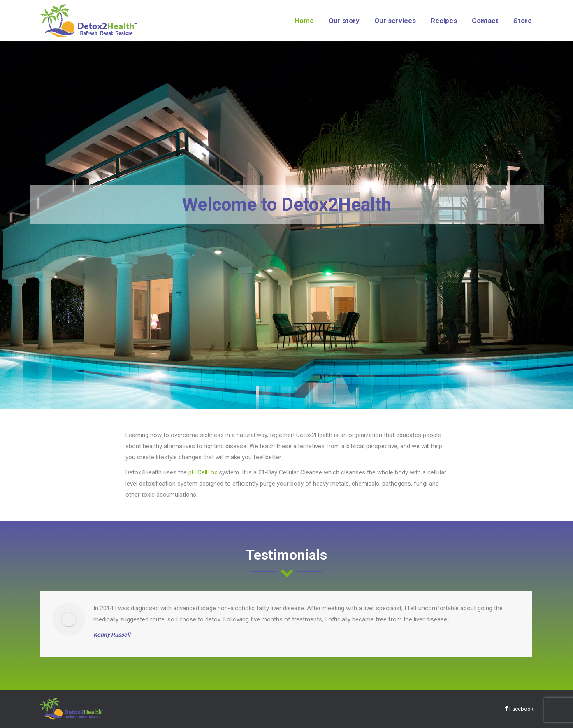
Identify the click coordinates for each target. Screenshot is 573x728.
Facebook (519, 709)
